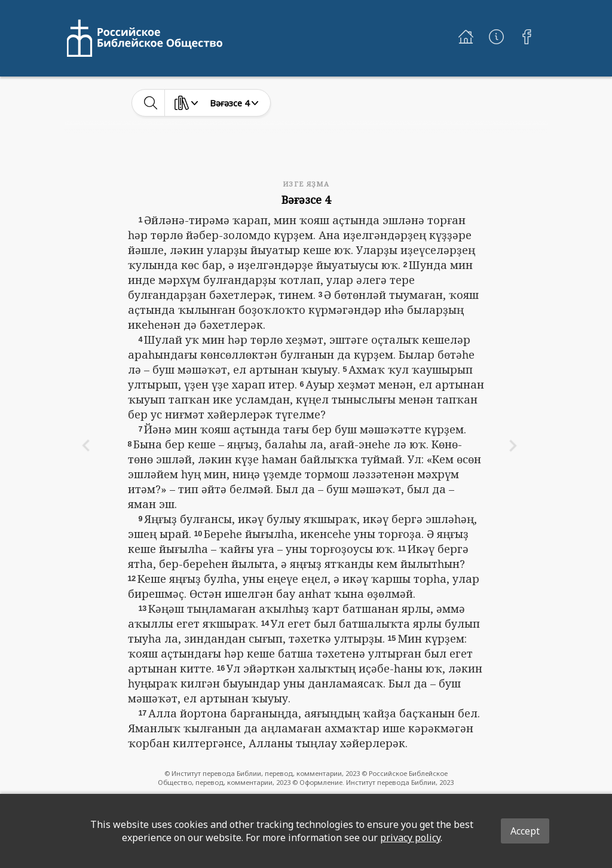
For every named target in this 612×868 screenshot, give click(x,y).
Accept (525, 831)
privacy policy (410, 838)
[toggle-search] (151, 103)
